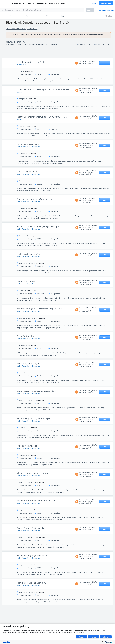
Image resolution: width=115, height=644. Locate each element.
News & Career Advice (57, 3)
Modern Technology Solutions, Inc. (29, 147)
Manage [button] (81, 637)
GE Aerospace (21, 65)
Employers (27, 3)
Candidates (17, 3)
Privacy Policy (7, 642)
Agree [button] (94, 637)
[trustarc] (109, 642)
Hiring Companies (40, 3)
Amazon (19, 92)
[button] (28, 16)
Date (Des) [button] (104, 44)
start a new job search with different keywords (86, 34)
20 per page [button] (85, 44)
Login (94, 3)
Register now (106, 3)
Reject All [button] (106, 637)
